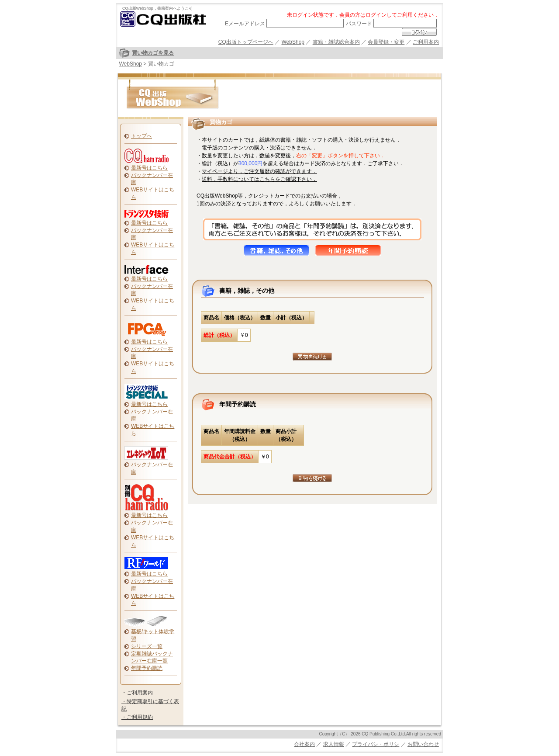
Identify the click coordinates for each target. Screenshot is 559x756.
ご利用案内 (426, 42)
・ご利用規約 (137, 717)
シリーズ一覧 (147, 646)
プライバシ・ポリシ (376, 744)
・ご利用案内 (137, 693)
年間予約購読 (147, 668)
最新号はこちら (149, 168)
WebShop (293, 42)
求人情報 (334, 744)
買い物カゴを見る (153, 53)
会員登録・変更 (386, 42)
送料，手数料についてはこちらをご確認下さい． (259, 179)
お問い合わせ (423, 744)
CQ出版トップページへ (246, 42)
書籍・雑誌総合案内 (336, 42)
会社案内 (304, 744)
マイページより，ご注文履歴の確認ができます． (259, 171)
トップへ (141, 136)
